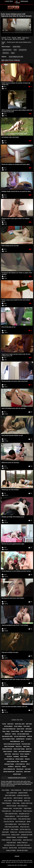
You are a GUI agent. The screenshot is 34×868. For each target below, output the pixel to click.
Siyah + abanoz (25, 754)
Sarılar (30, 736)
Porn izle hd (6, 835)
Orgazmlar (20, 769)
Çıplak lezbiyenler (20, 736)
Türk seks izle (6, 811)
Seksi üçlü (15, 754)
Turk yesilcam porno (12, 827)
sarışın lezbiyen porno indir (16, 57)
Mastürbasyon (15, 741)
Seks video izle (22, 806)
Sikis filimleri (18, 798)
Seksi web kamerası (25, 752)
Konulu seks (15, 835)
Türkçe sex (14, 832)
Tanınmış (16, 757)
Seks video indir (10, 795)
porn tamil (16, 803)
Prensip (17, 856)
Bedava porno (17, 840)
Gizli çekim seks (12, 793)
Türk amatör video (24, 819)
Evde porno (8, 801)
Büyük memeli (8, 726)
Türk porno (28, 809)
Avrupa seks (17, 774)
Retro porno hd (9, 759)
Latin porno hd (23, 50)
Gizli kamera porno (9, 739)
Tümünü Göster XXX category (17, 778)
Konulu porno (11, 851)
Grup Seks (8, 754)
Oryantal (18, 3)
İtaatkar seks (26, 744)
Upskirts (11, 767)
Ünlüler (9, 757)
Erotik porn (13, 848)
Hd (17, 1)
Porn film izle (28, 811)
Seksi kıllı (19, 746)
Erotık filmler (11, 806)
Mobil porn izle (22, 843)
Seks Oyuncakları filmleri (12, 744)
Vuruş (15, 752)
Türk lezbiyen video (11, 814)
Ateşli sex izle (25, 827)
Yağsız (13, 53)
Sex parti (6, 830)
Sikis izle (27, 801)
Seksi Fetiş (19, 772)
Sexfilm (5, 848)
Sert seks (29, 724)
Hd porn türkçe (22, 837)
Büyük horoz (20, 759)
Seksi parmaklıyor (9, 769)
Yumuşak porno (9, 764)
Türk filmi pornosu (23, 816)
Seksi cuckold (8, 752)
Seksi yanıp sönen (19, 749)
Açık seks (28, 769)
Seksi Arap (27, 772)
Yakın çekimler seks (13, 762)
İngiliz (24, 767)
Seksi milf (10, 724)
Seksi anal (26, 746)
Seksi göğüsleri (7, 749)
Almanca (29, 739)
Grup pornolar (20, 822)
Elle (22, 741)
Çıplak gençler (24, 1)
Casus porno (15, 731)
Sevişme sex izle (24, 814)
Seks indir (5, 832)
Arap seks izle (28, 840)
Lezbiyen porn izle (23, 795)
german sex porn (27, 835)
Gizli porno (5, 790)
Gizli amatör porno (10, 819)
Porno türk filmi (27, 803)
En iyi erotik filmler (25, 848)
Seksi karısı (6, 53)
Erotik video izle (25, 830)
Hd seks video (18, 809)
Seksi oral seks (20, 724)
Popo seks (27, 726)
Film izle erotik (9, 822)
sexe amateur (17, 811)
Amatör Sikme (9, 1)
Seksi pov (29, 749)
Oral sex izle (8, 798)
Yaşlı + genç (6, 731)
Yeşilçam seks (11, 843)
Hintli (15, 50)
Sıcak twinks (18, 726)
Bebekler (8, 734)
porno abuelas (10, 816)
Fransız (27, 759)
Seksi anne (24, 762)
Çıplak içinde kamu (23, 734)
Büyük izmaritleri (7, 50)
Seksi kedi (28, 729)
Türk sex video (27, 790)
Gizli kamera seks (11, 824)
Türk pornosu (6, 803)
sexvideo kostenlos (25, 832)
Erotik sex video (22, 851)
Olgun (4, 724)
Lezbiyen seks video (17, 720)
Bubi (22, 731)
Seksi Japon (20, 729)
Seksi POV (18, 767)
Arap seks (27, 798)
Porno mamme (18, 801)
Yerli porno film (24, 824)
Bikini (29, 822)
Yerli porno (15, 830)
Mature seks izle (10, 845)
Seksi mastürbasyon (9, 729)
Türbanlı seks (7, 809)
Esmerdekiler (20, 739)
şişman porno (23, 793)
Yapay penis (24, 757)
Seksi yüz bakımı (9, 746)
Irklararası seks (7, 736)
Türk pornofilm (16, 790)
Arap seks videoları (23, 845)
